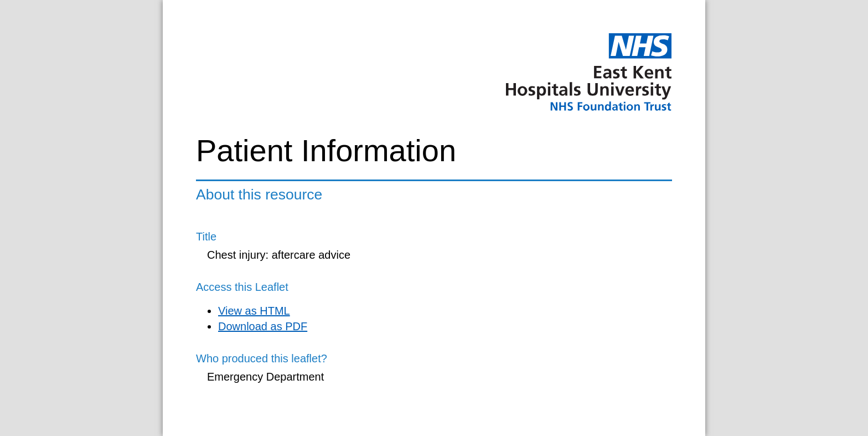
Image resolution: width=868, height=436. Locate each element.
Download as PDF (263, 326)
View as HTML (254, 311)
